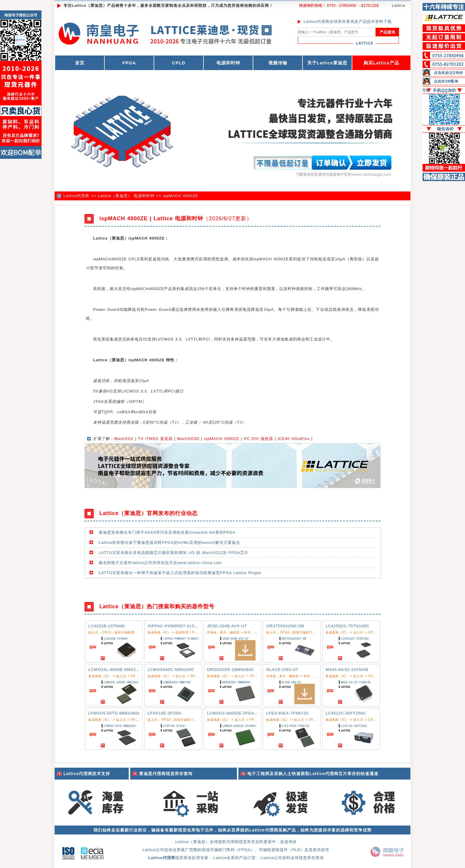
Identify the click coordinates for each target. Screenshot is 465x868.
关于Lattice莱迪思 (327, 63)
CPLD (179, 63)
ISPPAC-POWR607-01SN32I (176, 626)
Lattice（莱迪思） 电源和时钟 (126, 196)
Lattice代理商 (76, 196)
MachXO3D (188, 439)
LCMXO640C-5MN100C (171, 670)
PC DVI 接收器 (259, 439)
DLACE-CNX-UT (282, 670)
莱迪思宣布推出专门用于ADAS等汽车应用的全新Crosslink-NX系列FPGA (167, 532)
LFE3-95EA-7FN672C (288, 713)
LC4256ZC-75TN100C (347, 626)
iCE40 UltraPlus (294, 439)
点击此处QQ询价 (449, 73)
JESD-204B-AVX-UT (227, 626)
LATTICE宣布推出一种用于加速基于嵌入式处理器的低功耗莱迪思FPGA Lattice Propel (180, 573)
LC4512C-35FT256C (346, 713)
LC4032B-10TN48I (107, 626)
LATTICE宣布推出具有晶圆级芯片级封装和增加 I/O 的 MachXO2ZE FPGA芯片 (174, 553)
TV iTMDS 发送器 (155, 439)
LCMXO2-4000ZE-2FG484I (234, 713)
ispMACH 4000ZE (180, 196)
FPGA (129, 63)
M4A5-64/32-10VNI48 (347, 670)
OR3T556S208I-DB (285, 626)
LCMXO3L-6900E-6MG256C (116, 670)
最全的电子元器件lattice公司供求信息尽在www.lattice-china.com (160, 563)
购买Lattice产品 (381, 63)
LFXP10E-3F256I (165, 713)
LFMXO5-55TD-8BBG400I (114, 713)
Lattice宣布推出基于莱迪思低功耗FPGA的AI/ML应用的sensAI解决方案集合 (169, 542)
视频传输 (278, 63)
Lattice (398, 5)
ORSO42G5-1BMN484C (231, 670)
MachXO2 (124, 439)
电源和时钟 (228, 63)
